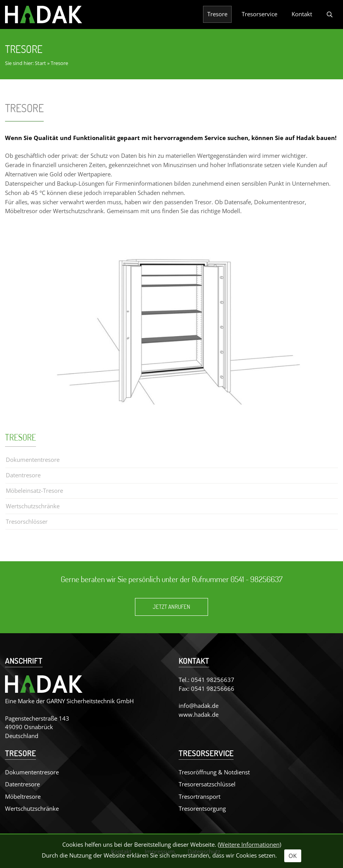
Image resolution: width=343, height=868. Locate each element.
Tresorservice (259, 14)
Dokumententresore (33, 460)
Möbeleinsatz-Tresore (34, 490)
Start (40, 63)
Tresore (217, 14)
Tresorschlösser (27, 521)
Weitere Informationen (249, 844)
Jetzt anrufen (171, 607)
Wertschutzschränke (33, 506)
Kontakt (302, 14)
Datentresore (23, 475)
